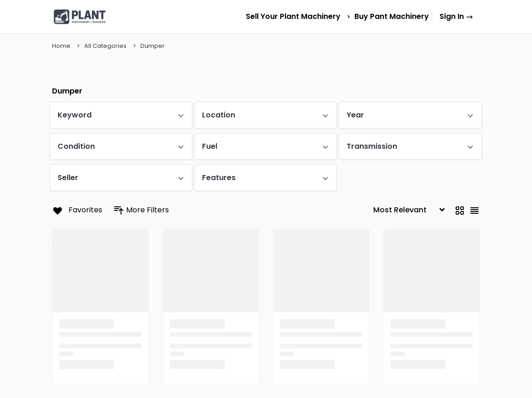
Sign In (456, 16)
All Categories (105, 46)
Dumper (153, 46)
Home (61, 46)
